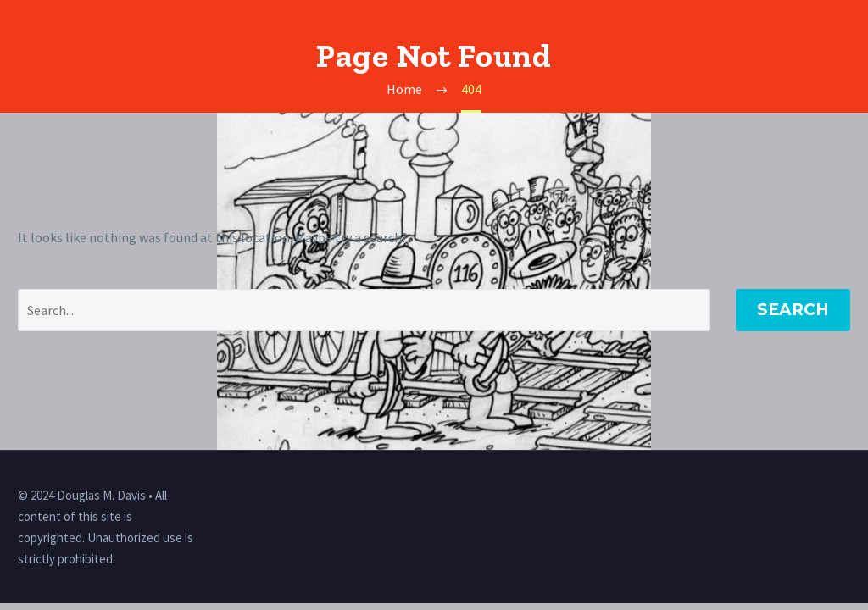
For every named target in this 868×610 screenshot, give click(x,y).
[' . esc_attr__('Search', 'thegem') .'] (364, 310)
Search (793, 310)
